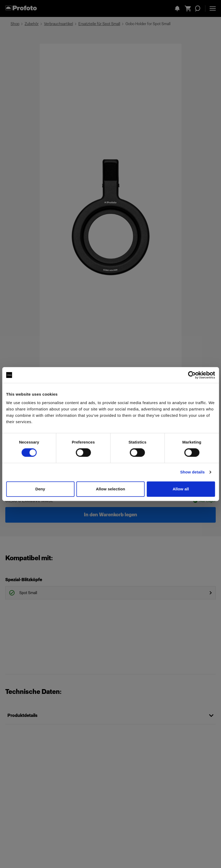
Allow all (181, 489)
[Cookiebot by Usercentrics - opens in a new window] (192, 375)
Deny (40, 489)
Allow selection (110, 489)
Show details (193, 472)
